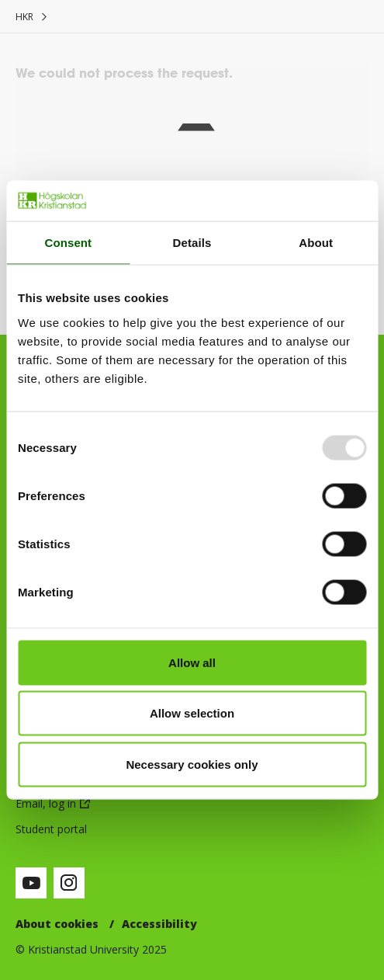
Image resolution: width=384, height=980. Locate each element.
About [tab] (316, 243)
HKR (24, 17)
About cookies (57, 924)
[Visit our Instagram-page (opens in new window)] (69, 883)
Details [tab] (192, 243)
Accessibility (159, 924)
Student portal (51, 829)
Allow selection (192, 713)
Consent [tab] (68, 243)
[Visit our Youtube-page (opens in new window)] (31, 883)
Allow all (192, 662)
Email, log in (46, 803)
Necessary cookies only (192, 764)
